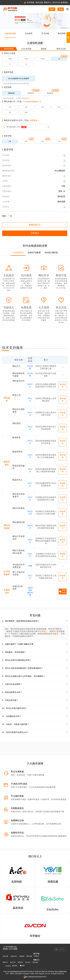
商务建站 (55, 634)
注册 (61, 9)
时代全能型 (9, 49)
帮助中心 (5, 962)
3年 (43, 141)
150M (10, 59)
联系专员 (62, 591)
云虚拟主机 (14, 956)
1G (59, 59)
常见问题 (45, 33)
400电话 (36, 956)
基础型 (44, 49)
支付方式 (28, 962)
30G (43, 107)
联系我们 (43, 631)
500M (43, 59)
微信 (22, 966)
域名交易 (35, 962)
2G (10, 64)
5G (26, 64)
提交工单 (13, 962)
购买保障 (62, 33)
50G (59, 107)
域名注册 (5, 956)
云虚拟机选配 (10, 33)
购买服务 (63, 386)
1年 (10, 141)
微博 (15, 966)
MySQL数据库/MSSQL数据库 (19, 79)
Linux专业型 (26, 49)
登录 (52, 9)
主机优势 (29, 33)
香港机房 (31, 93)
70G (10, 112)
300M (26, 59)
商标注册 (29, 956)
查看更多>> (35, 120)
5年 (59, 141)
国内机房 (11, 93)
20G (26, 107)
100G (26, 112)
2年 (26, 141)
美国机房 (50, 93)
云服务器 (22, 956)
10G (10, 107)
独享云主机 (61, 49)
